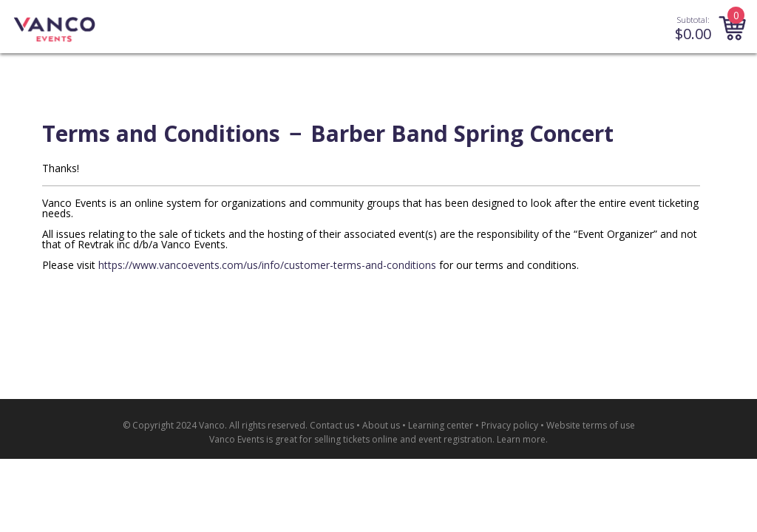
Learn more (521, 439)
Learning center (441, 425)
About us (381, 425)
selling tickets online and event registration (403, 439)
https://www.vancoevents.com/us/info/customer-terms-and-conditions (267, 265)
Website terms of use (591, 425)
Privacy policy (510, 425)
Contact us (332, 425)
